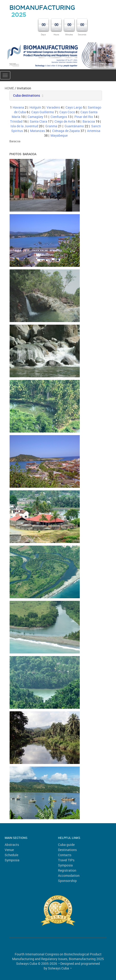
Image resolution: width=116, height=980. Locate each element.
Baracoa (89, 121)
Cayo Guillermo (43, 112)
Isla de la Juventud (24, 126)
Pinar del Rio (84, 117)
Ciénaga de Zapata (66, 131)
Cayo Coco (67, 112)
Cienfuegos (59, 117)
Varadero (53, 107)
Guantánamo (74, 126)
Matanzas (38, 131)
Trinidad (16, 121)
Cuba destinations (27, 95)
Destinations (67, 850)
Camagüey (35, 117)
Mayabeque (59, 135)
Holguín (35, 107)
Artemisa (94, 131)
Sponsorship (67, 881)
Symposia (12, 860)
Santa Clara (38, 121)
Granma (51, 126)
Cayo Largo (74, 107)
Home (9, 88)
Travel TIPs (66, 860)
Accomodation (69, 875)
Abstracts (12, 845)
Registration (67, 870)
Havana (18, 107)
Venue (9, 850)
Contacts (65, 855)
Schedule (11, 855)
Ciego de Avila (65, 121)
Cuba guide (66, 845)
